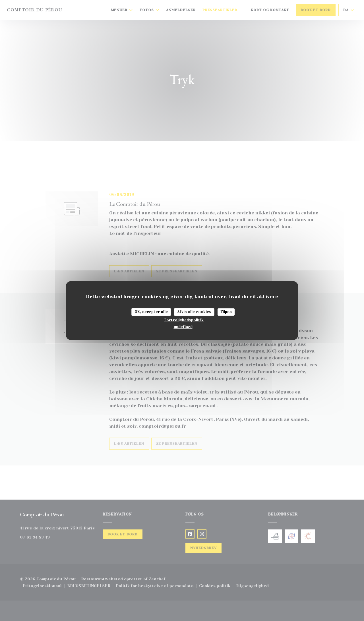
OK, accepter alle (151, 312)
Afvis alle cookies (194, 312)
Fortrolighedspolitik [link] (184, 320)
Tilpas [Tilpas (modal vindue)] (226, 312)
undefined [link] (183, 327)
